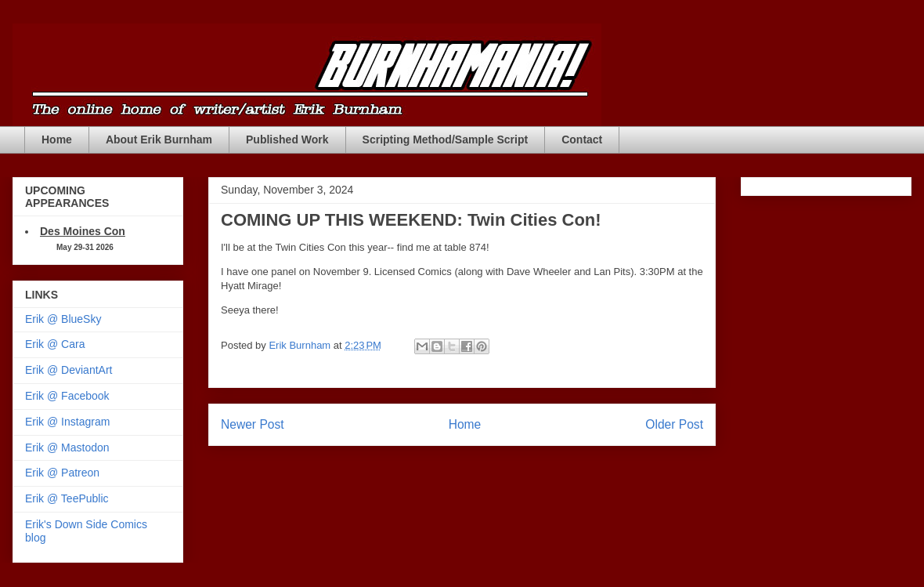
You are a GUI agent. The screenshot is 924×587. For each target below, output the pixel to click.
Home (57, 140)
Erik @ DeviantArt (69, 370)
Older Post (674, 424)
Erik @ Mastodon (67, 447)
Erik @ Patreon (62, 473)
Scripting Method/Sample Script (446, 140)
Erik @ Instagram (67, 422)
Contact (582, 140)
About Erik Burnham (159, 140)
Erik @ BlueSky (63, 319)
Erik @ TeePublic (67, 498)
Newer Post (253, 424)
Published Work (287, 140)
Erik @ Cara (55, 344)
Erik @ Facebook (67, 396)
